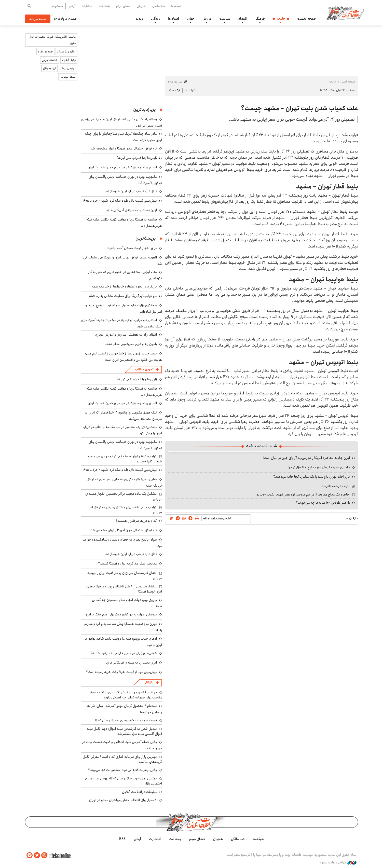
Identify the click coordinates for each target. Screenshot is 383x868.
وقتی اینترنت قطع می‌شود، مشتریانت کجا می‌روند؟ (122, 770)
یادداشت (104, 6)
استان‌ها (173, 19)
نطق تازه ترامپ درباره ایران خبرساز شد (131, 191)
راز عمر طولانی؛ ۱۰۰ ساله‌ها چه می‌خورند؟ (323, 503)
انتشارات (87, 6)
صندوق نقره (45, 52)
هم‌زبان (141, 6)
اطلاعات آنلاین (345, 13)
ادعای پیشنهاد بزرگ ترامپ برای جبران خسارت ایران (122, 167)
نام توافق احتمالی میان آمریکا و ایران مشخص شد (124, 148)
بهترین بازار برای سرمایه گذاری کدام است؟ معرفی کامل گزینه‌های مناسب (122, 759)
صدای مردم (123, 6)
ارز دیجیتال (50, 68)
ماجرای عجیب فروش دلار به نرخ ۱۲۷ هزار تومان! (318, 467)
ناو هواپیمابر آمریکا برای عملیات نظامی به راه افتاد (123, 296)
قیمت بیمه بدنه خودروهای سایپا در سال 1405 (126, 720)
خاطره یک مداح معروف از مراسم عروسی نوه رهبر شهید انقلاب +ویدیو (303, 494)
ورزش (207, 19)
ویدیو (139, 19)
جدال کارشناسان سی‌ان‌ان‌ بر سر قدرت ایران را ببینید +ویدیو (125, 575)
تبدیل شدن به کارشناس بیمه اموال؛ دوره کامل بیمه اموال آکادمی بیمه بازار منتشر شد (124, 731)
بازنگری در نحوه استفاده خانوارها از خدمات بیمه (124, 286)
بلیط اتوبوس (68, 77)
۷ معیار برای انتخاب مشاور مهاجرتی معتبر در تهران (123, 800)
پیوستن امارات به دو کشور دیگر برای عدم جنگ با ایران (121, 614)
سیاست (225, 19)
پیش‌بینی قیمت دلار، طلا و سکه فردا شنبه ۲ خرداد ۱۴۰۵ (120, 201)
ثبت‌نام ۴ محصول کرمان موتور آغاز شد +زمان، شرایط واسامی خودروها (124, 709)
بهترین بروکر (68, 68)
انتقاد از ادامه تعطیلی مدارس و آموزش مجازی (126, 335)
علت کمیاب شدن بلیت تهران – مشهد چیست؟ (299, 108)
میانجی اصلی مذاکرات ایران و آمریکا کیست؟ (127, 563)
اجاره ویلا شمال (66, 52)
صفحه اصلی (348, 82)
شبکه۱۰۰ (176, 6)
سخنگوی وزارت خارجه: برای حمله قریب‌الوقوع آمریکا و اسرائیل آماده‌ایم (124, 308)
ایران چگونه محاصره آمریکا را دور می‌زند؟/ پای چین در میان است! (306, 458)
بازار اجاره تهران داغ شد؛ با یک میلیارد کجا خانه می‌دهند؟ (312, 477)
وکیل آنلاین (69, 60)
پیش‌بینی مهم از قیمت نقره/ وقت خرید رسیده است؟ (121, 672)
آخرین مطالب (144, 369)
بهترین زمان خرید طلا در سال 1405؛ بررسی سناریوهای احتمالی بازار (124, 781)
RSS (122, 839)
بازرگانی (148, 683)
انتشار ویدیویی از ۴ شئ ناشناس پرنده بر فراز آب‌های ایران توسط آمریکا (124, 589)
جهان (191, 19)
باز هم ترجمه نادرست (335, 486)
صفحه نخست (306, 19)
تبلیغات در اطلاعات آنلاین (139, 792)
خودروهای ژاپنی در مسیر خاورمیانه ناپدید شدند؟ (124, 653)
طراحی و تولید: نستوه (338, 863)
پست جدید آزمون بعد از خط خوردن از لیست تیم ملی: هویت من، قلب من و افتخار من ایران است (124, 357)
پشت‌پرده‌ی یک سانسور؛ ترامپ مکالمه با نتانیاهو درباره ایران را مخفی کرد (122, 430)
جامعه (281, 19)
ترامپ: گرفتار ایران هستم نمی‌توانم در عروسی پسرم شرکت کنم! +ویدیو (125, 459)
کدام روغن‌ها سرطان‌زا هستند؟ (136, 521)
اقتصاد (243, 19)
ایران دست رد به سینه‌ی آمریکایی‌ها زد (131, 210)
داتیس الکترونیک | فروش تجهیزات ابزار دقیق (52, 40)
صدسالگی (159, 6)
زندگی (155, 19)
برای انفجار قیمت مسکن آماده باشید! (132, 248)
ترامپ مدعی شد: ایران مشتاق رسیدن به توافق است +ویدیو (124, 510)
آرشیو (72, 6)
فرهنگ (260, 19)
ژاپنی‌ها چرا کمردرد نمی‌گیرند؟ (137, 158)
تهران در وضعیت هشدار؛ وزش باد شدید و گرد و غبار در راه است (123, 627)
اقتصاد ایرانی (50, 60)
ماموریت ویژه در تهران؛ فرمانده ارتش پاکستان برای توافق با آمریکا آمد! (125, 180)
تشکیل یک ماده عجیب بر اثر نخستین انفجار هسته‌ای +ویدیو (124, 496)
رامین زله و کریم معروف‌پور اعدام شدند (131, 344)
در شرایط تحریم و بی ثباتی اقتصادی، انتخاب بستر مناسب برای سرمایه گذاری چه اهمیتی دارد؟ (126, 695)
